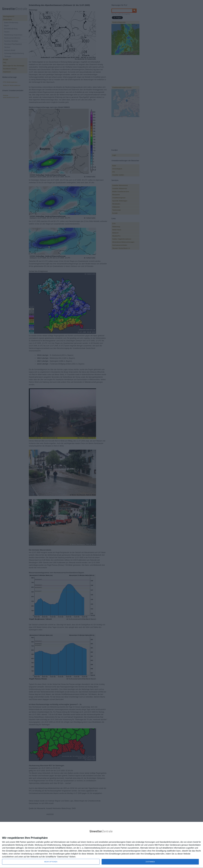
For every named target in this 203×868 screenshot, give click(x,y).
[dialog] (102, 845)
